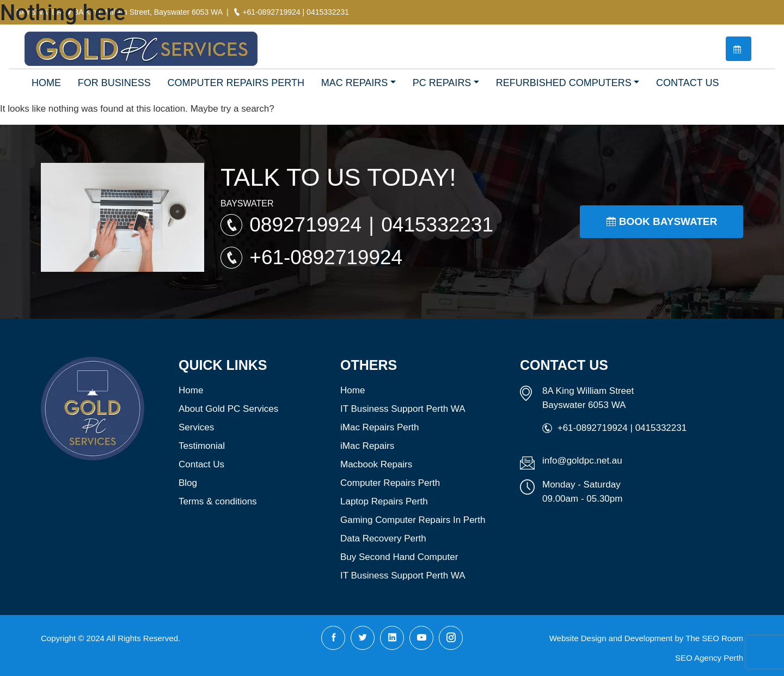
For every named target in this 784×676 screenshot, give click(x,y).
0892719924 (308, 225)
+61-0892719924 (326, 257)
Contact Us (201, 464)
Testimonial (202, 446)
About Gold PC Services (228, 409)
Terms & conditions (218, 501)
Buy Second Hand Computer (399, 557)
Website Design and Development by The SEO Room (646, 638)
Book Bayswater (662, 221)
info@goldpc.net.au (582, 461)
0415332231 (437, 225)
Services (196, 427)
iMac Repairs (367, 446)
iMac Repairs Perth (380, 427)
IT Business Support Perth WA (403, 409)
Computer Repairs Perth (390, 483)
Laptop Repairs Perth (384, 501)
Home (191, 390)
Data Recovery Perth (383, 538)
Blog (188, 483)
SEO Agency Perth (709, 658)
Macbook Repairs (376, 464)
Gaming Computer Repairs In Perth (413, 520)
